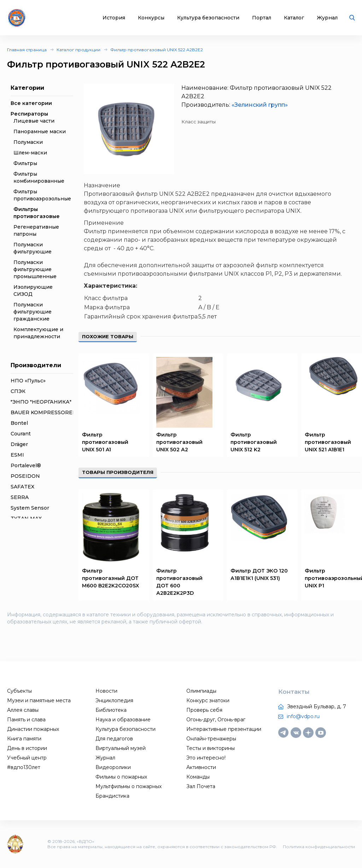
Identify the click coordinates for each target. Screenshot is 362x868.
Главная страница (27, 50)
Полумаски (28, 142)
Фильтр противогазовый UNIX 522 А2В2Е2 (157, 50)
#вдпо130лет (24, 767)
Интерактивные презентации (224, 729)
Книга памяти (24, 739)
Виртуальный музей (121, 748)
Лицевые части (34, 121)
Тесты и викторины (211, 748)
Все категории (31, 103)
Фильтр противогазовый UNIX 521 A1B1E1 (328, 442)
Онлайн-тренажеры (211, 739)
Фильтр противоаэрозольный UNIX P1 (333, 578)
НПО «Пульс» (28, 381)
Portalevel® (26, 465)
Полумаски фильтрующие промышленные (35, 269)
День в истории (27, 748)
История (114, 18)
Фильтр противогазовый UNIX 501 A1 (105, 442)
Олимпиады (201, 691)
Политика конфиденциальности (319, 847)
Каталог (294, 18)
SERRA (20, 497)
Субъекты (19, 691)
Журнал (327, 18)
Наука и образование (123, 720)
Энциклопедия (114, 700)
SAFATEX (22, 487)
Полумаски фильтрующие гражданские (33, 312)
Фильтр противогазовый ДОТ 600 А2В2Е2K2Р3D (179, 582)
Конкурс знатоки (208, 700)
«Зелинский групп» (260, 105)
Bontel (19, 423)
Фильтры (25, 163)
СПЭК (18, 391)
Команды (198, 777)
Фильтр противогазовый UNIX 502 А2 (179, 442)
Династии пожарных (33, 729)
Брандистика (112, 796)
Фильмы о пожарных (121, 777)
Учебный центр (27, 758)
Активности (201, 767)
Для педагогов (114, 739)
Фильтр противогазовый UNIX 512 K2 (254, 442)
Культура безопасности (208, 18)
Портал (262, 18)
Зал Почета (201, 786)
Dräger (19, 444)
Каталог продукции (78, 50)
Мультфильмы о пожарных (129, 786)
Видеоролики (113, 767)
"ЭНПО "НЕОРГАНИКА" (41, 402)
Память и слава (26, 720)
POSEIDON (25, 476)
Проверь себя (204, 710)
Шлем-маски (30, 153)
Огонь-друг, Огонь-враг (216, 720)
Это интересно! (206, 758)
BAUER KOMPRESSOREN (44, 412)
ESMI (17, 455)
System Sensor (30, 508)
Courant (21, 434)
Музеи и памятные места (39, 700)
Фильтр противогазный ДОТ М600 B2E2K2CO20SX (110, 578)
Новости (106, 691)
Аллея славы (23, 710)
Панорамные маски (40, 131)
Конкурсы (151, 18)
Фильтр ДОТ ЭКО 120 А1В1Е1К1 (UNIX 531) (259, 574)
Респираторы (29, 114)
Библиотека (111, 710)
